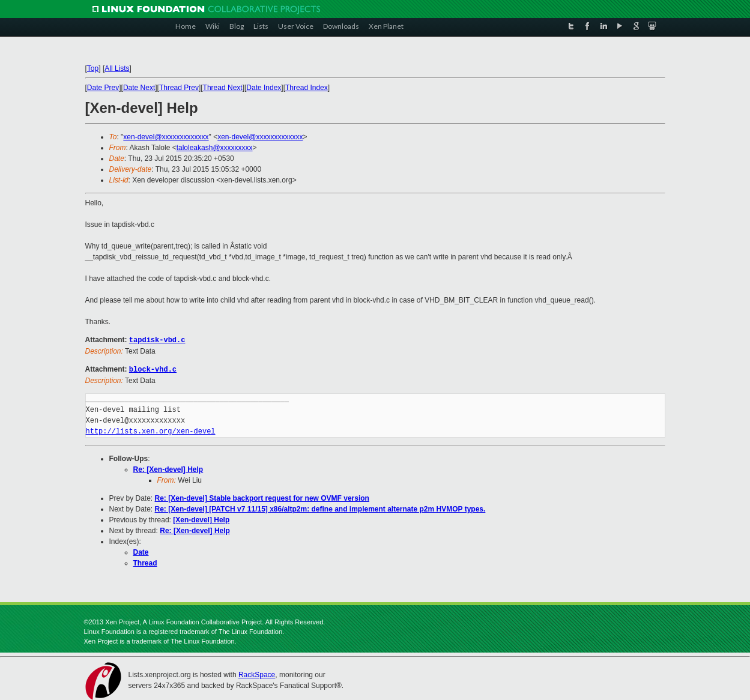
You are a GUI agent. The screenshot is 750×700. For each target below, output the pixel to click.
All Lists (117, 68)
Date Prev (103, 88)
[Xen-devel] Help (201, 519)
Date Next (139, 88)
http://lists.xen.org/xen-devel (151, 430)
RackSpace (257, 674)
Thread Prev (179, 88)
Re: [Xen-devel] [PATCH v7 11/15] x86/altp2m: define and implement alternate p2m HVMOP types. (320, 508)
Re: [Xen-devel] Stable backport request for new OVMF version (262, 497)
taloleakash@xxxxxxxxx (215, 148)
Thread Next (223, 88)
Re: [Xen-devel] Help (168, 468)
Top (93, 68)
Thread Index (307, 88)
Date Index (264, 88)
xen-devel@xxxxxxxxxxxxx (166, 137)
